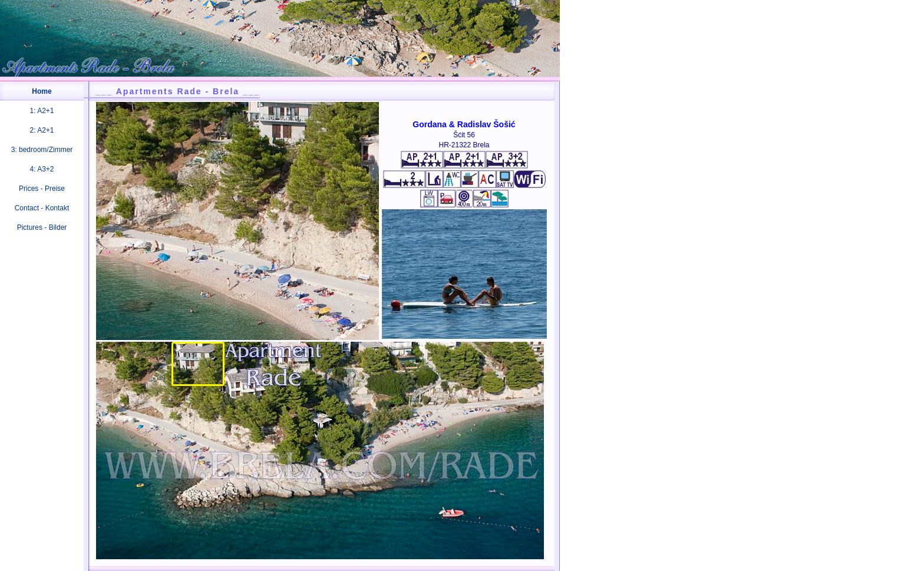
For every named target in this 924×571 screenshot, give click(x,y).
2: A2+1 (42, 130)
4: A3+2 (42, 169)
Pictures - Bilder (42, 227)
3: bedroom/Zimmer (42, 150)
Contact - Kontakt (42, 208)
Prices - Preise (42, 189)
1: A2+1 (42, 111)
